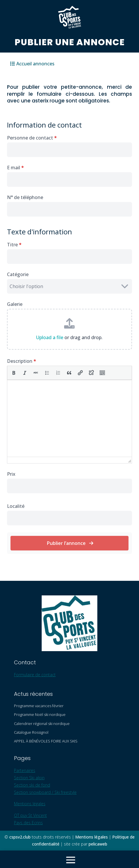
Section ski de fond (32, 785)
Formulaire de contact (35, 675)
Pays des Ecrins (28, 823)
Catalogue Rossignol (31, 732)
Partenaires (25, 770)
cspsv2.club (20, 837)
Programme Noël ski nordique (40, 714)
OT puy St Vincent (30, 815)
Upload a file (50, 337)
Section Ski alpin (29, 778)
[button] (14, 373)
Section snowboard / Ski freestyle (45, 792)
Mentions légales (30, 804)
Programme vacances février (39, 706)
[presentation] (14, 373)
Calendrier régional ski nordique (42, 724)
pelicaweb (98, 844)
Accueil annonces (35, 64)
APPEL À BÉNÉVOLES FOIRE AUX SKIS (46, 741)
